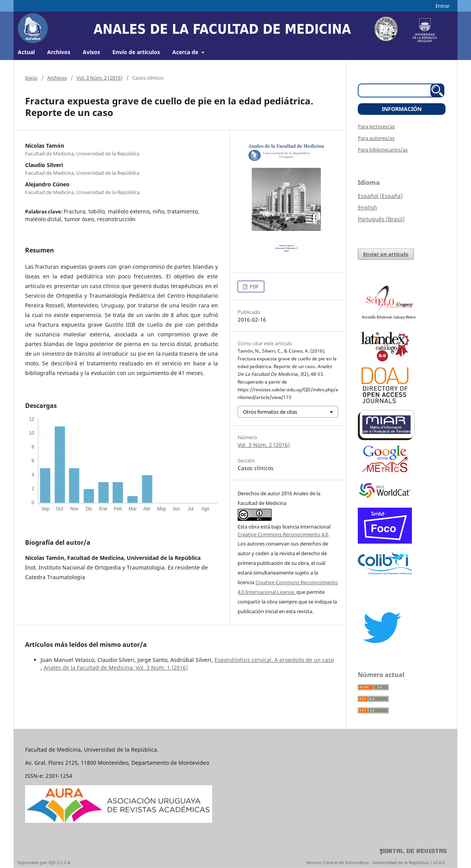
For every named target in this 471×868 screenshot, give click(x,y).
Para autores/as (376, 138)
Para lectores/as (376, 126)
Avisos (91, 52)
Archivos (59, 52)
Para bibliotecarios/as (383, 150)
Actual (26, 52)
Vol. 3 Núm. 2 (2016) (99, 78)
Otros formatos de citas (270, 412)
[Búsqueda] (397, 90)
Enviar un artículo (386, 254)
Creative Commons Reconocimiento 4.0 (283, 534)
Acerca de (186, 52)
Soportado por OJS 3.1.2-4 (44, 862)
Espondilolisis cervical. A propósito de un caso (274, 660)
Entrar (443, 6)
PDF (254, 286)
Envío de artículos (136, 52)
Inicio (31, 78)
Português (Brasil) (381, 219)
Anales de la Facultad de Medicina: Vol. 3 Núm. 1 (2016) (116, 668)
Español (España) (380, 196)
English (367, 207)
